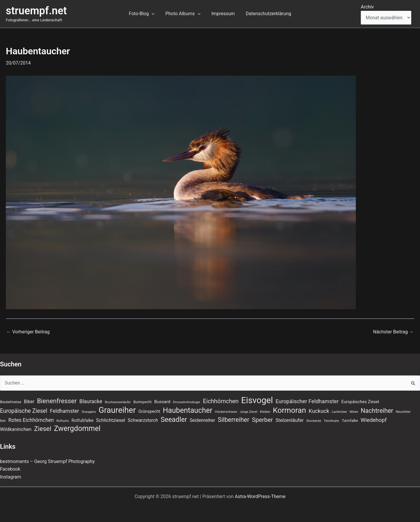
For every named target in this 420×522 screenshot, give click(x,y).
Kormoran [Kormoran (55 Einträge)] (290, 410)
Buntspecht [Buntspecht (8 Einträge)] (142, 402)
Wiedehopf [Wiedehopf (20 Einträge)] (373, 420)
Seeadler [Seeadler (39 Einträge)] (174, 420)
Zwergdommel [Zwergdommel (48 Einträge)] (77, 429)
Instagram (10, 477)
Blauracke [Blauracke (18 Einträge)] (91, 401)
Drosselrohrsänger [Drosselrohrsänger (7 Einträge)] (187, 402)
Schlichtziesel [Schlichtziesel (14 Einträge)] (110, 420)
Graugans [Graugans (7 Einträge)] (89, 412)
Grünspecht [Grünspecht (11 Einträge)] (149, 411)
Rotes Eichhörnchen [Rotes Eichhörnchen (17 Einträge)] (31, 420)
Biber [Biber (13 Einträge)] (29, 402)
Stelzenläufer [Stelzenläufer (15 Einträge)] (290, 420)
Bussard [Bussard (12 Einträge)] (162, 402)
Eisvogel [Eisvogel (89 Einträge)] (257, 400)
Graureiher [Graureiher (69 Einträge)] (117, 410)
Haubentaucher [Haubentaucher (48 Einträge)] (188, 410)
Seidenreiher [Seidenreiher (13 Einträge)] (202, 420)
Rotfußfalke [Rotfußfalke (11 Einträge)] (82, 420)
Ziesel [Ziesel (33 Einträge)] (43, 429)
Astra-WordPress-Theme (260, 496)
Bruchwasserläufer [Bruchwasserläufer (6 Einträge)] (118, 402)
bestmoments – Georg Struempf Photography (47, 461)
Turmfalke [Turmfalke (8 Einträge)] (350, 421)
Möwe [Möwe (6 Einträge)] (354, 412)
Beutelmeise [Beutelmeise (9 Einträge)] (11, 402)
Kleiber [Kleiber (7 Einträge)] (265, 412)
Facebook (10, 469)
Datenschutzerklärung (266, 14)
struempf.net (36, 11)
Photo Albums (184, 14)
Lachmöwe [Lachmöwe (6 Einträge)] (339, 412)
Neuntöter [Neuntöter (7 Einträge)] (403, 412)
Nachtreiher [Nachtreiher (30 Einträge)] (377, 411)
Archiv (367, 7)
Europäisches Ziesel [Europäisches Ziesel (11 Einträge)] (360, 402)
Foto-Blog (144, 14)
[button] (154, 14)
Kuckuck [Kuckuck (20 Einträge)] (319, 411)
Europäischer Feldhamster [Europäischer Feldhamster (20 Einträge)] (307, 401)
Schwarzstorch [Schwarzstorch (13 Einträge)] (143, 420)
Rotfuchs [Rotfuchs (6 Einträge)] (63, 421)
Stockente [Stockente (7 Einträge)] (314, 421)
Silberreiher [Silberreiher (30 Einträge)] (233, 420)
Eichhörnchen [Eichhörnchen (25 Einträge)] (221, 401)
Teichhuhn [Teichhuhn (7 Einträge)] (331, 421)
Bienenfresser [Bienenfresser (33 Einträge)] (57, 401)
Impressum (222, 14)
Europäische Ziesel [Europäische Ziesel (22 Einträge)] (24, 411)
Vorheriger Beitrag (28, 332)
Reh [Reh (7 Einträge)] (3, 421)
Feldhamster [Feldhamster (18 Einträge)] (64, 411)
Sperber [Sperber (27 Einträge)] (262, 420)
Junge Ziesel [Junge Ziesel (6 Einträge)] (249, 412)
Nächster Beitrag (393, 332)
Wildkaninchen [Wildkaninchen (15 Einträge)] (16, 429)
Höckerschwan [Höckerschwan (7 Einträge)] (226, 412)
